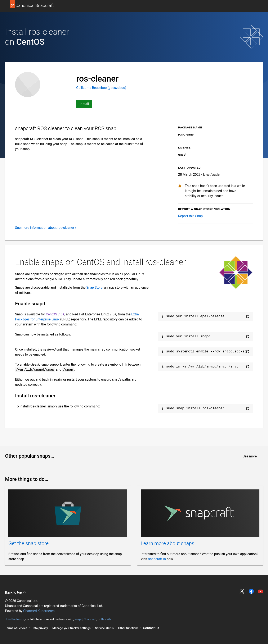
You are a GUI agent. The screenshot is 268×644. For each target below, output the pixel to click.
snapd (79, 619)
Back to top (16, 592)
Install (84, 104)
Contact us (151, 628)
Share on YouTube (260, 591)
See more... (251, 456)
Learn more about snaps (167, 543)
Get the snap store (28, 543)
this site (106, 619)
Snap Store (94, 287)
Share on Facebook (251, 591)
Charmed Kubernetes (39, 611)
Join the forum (15, 619)
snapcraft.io (157, 559)
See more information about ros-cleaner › (46, 228)
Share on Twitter (242, 591)
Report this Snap (191, 216)
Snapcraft (90, 619)
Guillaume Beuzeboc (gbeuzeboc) (101, 88)
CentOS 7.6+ (55, 314)
